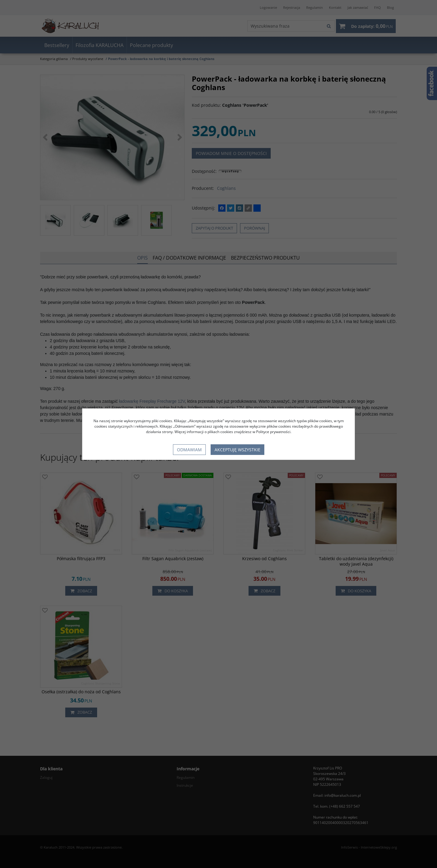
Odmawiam (189, 450)
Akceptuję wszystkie (237, 450)
